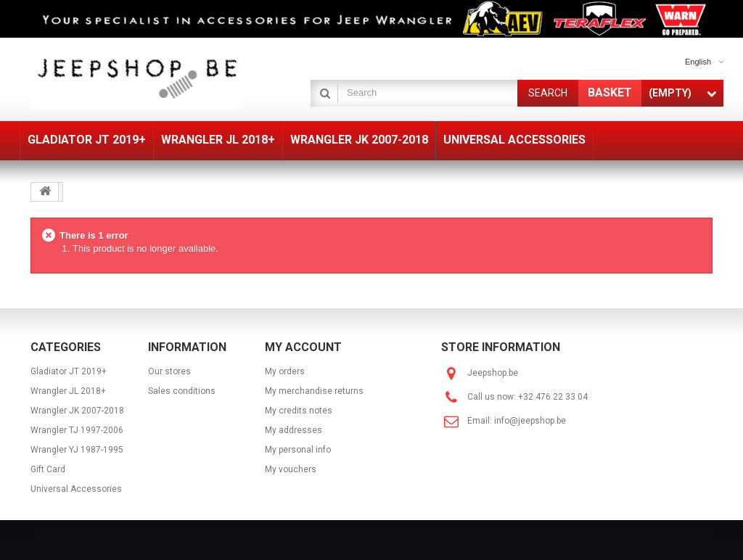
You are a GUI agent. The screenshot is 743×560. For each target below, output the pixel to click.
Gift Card (48, 469)
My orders (285, 371)
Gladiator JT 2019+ (69, 371)
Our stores (169, 371)
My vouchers (291, 469)
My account (303, 347)
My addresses (293, 430)
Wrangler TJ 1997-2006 (77, 430)
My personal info (298, 450)
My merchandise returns (314, 391)
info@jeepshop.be (530, 421)
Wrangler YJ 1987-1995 (77, 450)
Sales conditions (182, 391)
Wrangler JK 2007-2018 (77, 411)
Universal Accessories (76, 489)
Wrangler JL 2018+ (68, 391)
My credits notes (299, 411)
